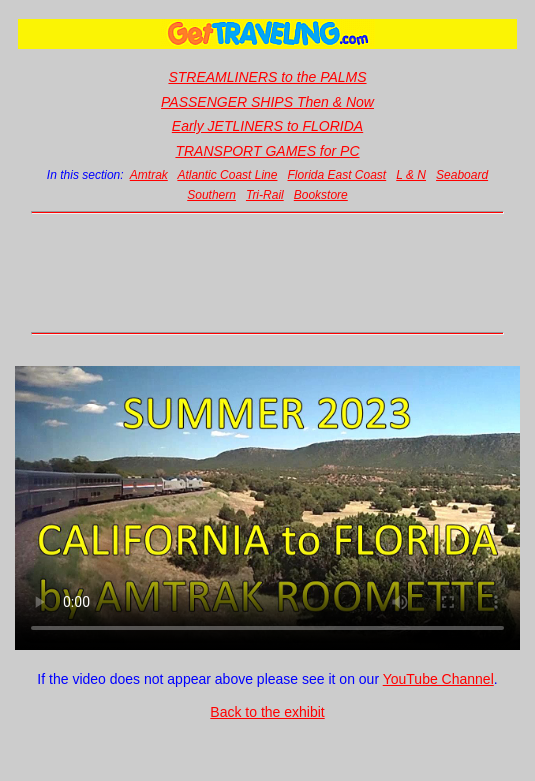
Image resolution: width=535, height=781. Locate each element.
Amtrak (149, 175)
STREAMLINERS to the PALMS (267, 77)
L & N (411, 175)
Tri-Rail (265, 195)
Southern (211, 195)
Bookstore (321, 195)
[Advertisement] (268, 273)
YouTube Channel (438, 679)
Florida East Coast (336, 175)
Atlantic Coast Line (227, 175)
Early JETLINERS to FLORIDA (267, 126)
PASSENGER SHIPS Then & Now (267, 102)
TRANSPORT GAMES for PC (267, 151)
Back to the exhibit (267, 712)
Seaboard (462, 175)
